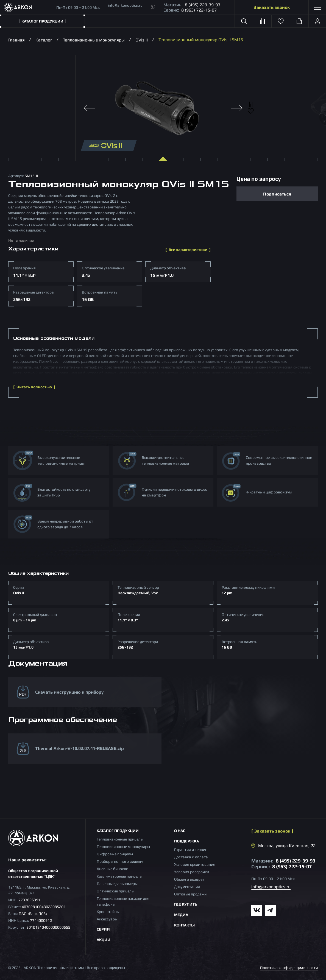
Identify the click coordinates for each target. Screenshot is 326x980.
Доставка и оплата (191, 857)
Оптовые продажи (190, 894)
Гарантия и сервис (191, 850)
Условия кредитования (195, 864)
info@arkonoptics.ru (125, 5)
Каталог (44, 40)
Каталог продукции (118, 831)
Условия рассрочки (192, 872)
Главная (16, 40)
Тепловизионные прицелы (120, 839)
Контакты (184, 925)
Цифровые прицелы (115, 854)
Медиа (181, 915)
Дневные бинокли (112, 869)
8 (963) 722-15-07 (199, 10)
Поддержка (186, 841)
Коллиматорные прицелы (119, 876)
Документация (187, 887)
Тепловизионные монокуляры (94, 40)
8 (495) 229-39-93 (203, 5)
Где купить (186, 904)
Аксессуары (107, 919)
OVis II (142, 40)
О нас (180, 831)
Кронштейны (108, 912)
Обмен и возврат (189, 879)
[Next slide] (237, 108)
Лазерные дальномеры (117, 884)
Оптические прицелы (115, 891)
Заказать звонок (272, 7)
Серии (103, 929)
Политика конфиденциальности (289, 968)
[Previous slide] (90, 108)
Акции (104, 940)
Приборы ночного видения (121, 861)
